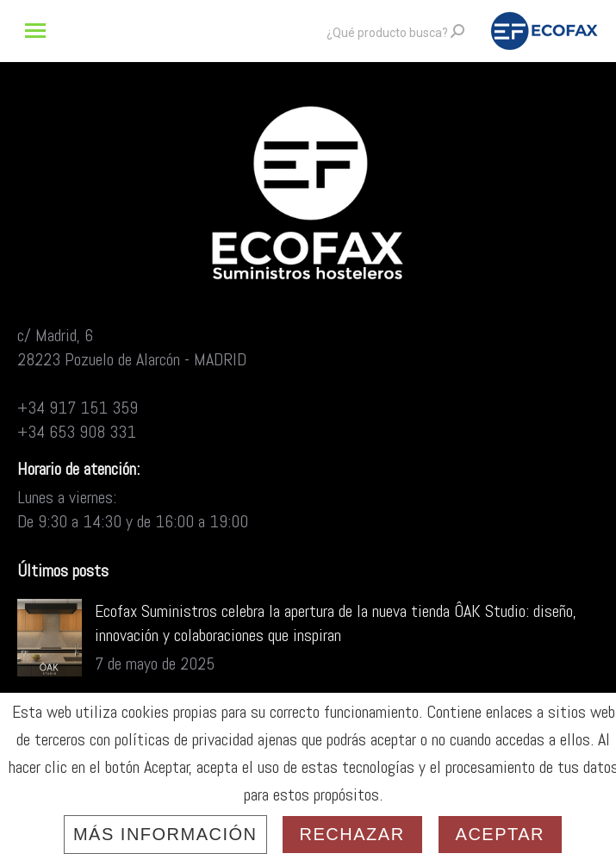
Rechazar (352, 834)
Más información (165, 834)
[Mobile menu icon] (35, 31)
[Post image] (50, 638)
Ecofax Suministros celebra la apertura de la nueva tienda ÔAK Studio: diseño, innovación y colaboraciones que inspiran (336, 623)
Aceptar (500, 834)
